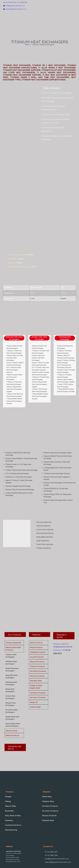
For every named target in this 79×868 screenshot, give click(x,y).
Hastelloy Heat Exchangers (11, 664)
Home (27, 45)
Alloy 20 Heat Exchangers (11, 685)
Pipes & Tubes (10, 786)
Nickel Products (36, 623)
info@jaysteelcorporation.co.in (55, 834)
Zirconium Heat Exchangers (11, 692)
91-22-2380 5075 (50, 830)
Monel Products (36, 628)
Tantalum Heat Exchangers (11, 643)
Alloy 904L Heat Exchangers (11, 657)
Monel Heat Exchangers (10, 671)
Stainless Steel (36, 661)
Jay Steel (28, 865)
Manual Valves (12, 711)
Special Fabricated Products (13, 629)
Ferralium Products (38, 678)
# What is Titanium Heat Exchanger (55, 93)
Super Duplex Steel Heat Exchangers (13, 705)
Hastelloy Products (38, 633)
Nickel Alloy (46, 777)
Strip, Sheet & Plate (12, 795)
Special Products (12, 716)
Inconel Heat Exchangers (10, 678)
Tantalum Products (38, 673)
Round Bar (9, 790)
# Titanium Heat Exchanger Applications (56, 121)
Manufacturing (10, 808)
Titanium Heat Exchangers (11, 636)
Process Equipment (13, 623)
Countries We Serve (12, 804)
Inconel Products (37, 638)
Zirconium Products (38, 652)
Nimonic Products (37, 657)
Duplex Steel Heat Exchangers (12, 699)
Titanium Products (37, 647)
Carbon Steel (35, 688)
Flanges (8, 777)
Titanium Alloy (47, 782)
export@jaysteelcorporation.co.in (56, 836)
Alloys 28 (34, 683)
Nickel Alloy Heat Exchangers (12, 650)
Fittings (8, 782)
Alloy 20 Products (37, 642)
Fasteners (9, 799)
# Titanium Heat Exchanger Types (54, 110)
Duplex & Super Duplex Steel (36, 667)
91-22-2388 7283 (50, 832)
